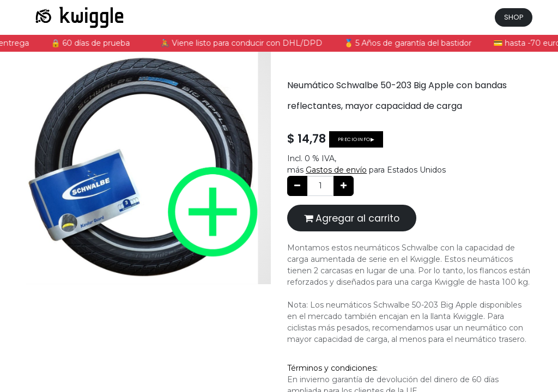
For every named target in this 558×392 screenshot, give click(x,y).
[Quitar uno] (297, 186)
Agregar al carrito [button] (352, 218)
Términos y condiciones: (332, 368)
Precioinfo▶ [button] (356, 139)
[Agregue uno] (344, 186)
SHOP (514, 17)
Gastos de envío (336, 170)
